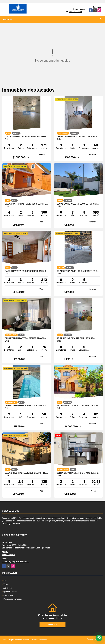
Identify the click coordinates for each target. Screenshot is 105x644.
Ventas (6, 584)
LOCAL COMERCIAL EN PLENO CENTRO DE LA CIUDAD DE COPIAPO (27, 137)
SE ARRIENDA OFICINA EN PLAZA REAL (76, 338)
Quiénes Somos (10, 592)
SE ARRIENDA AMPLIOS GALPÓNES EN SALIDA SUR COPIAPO (78, 271)
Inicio (6, 581)
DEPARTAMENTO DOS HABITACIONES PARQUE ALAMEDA (27, 406)
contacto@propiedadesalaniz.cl (16, 561)
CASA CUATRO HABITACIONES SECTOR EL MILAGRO (27, 204)
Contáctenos (9, 595)
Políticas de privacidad (13, 599)
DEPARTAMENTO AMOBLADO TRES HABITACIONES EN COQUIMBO (78, 137)
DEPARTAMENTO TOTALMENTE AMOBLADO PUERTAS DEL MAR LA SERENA (27, 338)
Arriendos (8, 588)
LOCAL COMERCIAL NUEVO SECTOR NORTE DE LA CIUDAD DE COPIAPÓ (78, 204)
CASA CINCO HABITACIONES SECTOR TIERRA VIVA (27, 473)
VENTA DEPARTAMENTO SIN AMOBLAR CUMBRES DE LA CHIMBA (78, 473)
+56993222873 (75, 12)
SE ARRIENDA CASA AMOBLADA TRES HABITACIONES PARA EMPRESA (78, 406)
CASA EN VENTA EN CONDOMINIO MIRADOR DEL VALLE (27, 271)
